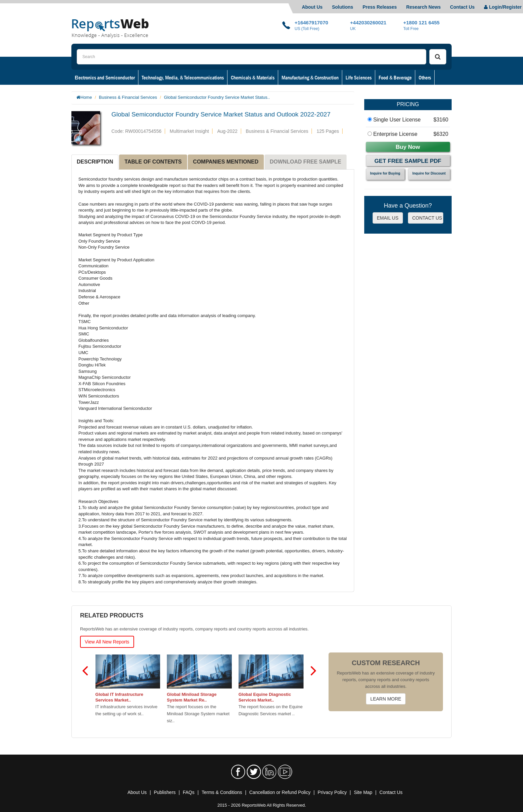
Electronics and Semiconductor (105, 77)
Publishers (165, 792)
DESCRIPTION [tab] (95, 162)
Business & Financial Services (128, 97)
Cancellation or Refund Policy (280, 792)
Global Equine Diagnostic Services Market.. (265, 697)
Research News (424, 7)
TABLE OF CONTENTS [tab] (153, 162)
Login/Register (503, 7)
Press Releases (380, 7)
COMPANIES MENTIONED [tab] (226, 162)
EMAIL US (388, 218)
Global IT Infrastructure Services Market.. (119, 697)
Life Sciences (359, 77)
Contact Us (462, 7)
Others (425, 77)
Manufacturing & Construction (310, 77)
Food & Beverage (395, 77)
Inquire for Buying (385, 173)
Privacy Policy (332, 792)
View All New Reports (107, 642)
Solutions (343, 7)
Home (86, 97)
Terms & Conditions (222, 792)
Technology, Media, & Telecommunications (183, 77)
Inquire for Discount (429, 173)
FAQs (189, 792)
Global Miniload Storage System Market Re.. (192, 697)
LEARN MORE (386, 699)
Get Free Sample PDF (408, 161)
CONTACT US (427, 218)
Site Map (363, 792)
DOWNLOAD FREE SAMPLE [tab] (306, 162)
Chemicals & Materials (253, 77)
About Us (312, 7)
